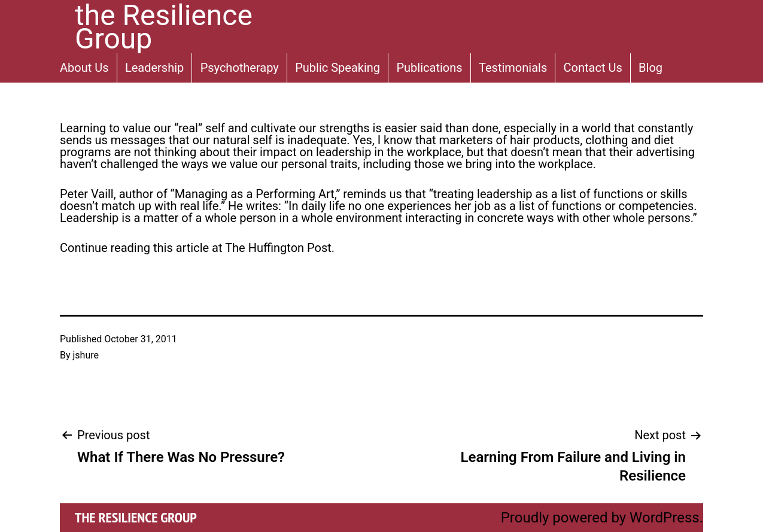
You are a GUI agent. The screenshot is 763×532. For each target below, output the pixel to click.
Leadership (154, 68)
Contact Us (593, 68)
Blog (650, 68)
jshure (86, 355)
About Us (84, 68)
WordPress (665, 518)
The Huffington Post (278, 248)
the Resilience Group (136, 517)
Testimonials (513, 68)
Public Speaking (338, 68)
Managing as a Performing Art (255, 194)
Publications (429, 68)
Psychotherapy (240, 68)
